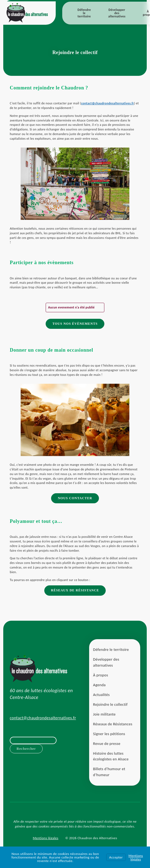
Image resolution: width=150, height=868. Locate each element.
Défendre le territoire (84, 13)
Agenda (99, 685)
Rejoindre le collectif (110, 704)
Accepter (116, 857)
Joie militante (104, 714)
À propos (101, 675)
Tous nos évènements (75, 324)
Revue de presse (107, 744)
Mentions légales (46, 838)
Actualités (101, 695)
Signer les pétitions (109, 734)
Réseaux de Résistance (75, 590)
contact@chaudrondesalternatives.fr (107, 103)
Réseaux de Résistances (113, 724)
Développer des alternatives (117, 13)
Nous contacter (75, 498)
